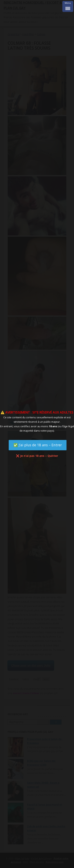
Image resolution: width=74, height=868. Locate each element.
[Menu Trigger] (68, 6)
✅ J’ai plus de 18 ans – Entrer (38, 445)
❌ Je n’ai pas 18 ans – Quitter (37, 456)
